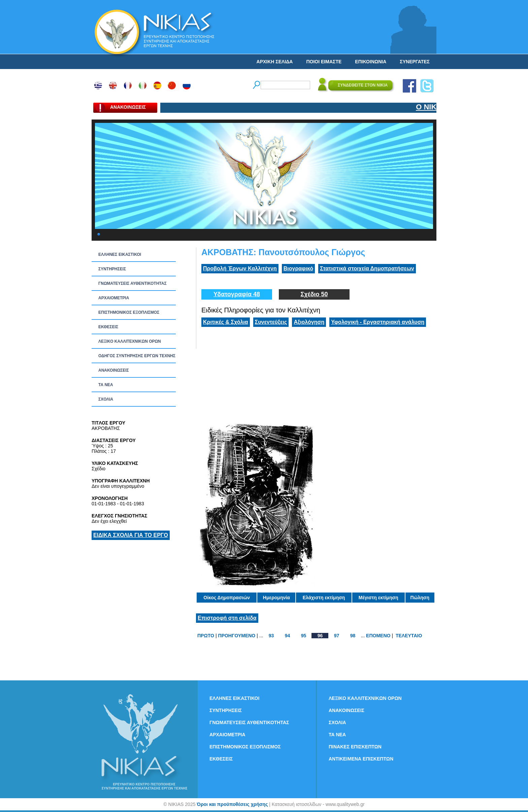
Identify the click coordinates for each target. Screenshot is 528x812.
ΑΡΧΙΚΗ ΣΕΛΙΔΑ (275, 62)
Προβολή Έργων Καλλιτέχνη (240, 268)
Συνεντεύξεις (271, 322)
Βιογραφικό (298, 268)
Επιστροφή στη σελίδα (227, 618)
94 (288, 636)
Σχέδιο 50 (314, 294)
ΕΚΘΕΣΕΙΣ (108, 327)
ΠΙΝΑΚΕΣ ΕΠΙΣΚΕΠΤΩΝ (355, 747)
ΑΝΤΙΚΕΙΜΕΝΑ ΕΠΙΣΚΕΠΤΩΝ (361, 759)
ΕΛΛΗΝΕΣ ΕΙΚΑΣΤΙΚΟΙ (120, 255)
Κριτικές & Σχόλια (226, 322)
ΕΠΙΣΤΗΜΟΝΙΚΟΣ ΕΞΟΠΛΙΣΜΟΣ (129, 312)
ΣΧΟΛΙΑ (106, 399)
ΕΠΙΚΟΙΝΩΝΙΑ (371, 62)
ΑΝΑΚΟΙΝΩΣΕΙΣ (114, 370)
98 (353, 636)
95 (304, 636)
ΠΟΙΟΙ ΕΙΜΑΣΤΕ (324, 62)
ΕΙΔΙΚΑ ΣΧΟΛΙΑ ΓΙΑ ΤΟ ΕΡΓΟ (131, 535)
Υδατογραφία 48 (237, 294)
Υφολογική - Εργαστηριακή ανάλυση (378, 322)
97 (337, 636)
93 (271, 636)
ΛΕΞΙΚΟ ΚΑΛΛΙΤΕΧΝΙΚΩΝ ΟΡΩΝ (130, 341)
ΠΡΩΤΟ (206, 636)
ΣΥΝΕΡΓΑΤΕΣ (415, 62)
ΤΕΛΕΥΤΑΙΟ (409, 636)
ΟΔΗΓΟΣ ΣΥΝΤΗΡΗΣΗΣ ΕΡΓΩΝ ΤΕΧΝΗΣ (137, 356)
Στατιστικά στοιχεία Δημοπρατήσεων (367, 268)
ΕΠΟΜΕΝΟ (378, 636)
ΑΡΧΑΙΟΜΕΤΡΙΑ (114, 298)
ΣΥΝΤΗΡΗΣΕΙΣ (112, 269)
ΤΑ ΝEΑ (106, 385)
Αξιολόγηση (309, 322)
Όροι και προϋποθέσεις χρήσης (232, 804)
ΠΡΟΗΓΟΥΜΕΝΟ (237, 636)
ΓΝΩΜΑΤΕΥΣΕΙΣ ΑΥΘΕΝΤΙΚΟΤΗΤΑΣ (133, 283)
